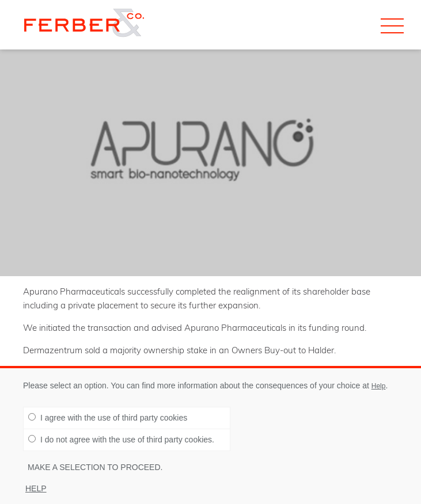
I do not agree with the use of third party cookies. (121, 440)
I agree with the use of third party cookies (108, 418)
